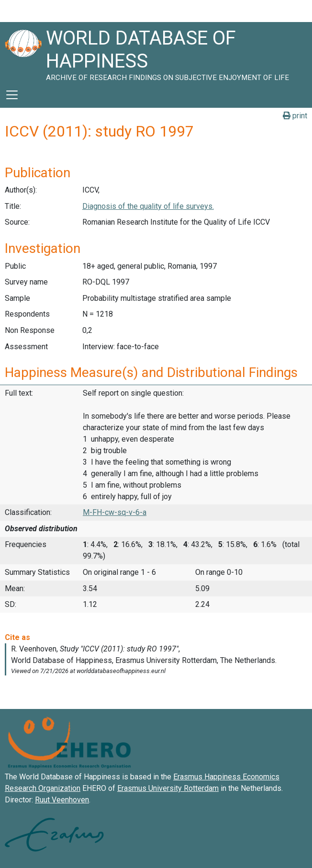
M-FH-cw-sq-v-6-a (115, 512)
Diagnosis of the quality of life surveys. (148, 206)
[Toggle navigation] (12, 95)
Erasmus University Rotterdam (168, 788)
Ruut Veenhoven (62, 800)
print (295, 116)
